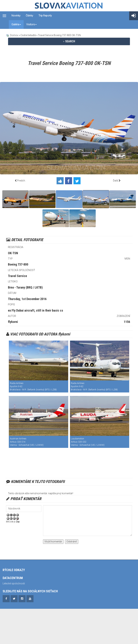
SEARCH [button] (69, 41)
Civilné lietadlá (28, 35)
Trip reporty (45, 16)
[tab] (69, 41)
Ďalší (116, 181)
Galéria (16, 24)
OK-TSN (13, 253)
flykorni (13, 322)
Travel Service (17, 276)
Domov (14, 35)
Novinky (16, 16)
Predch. (21, 181)
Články (29, 16)
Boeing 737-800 (18, 264)
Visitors (31, 24)
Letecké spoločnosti (14, 583)
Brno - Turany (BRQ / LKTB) (25, 287)
